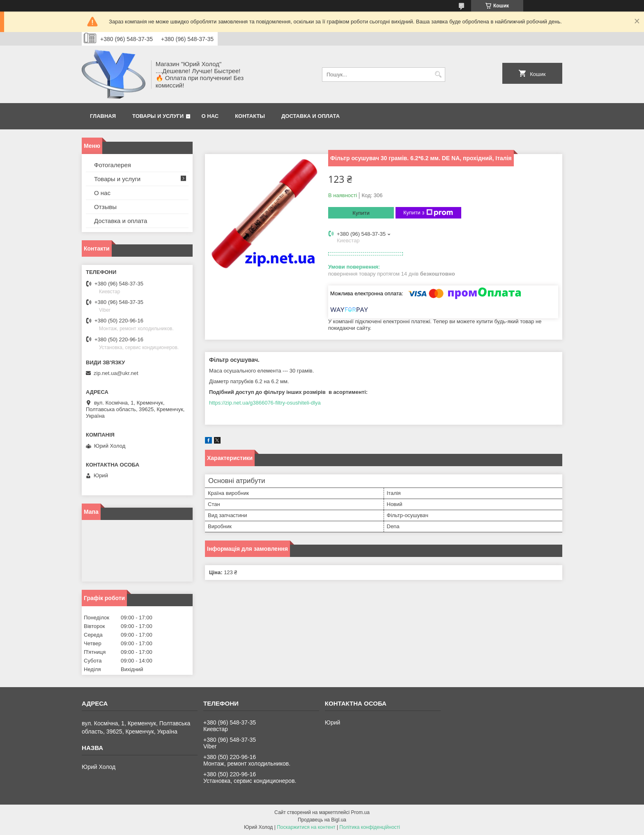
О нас (210, 116)
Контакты (250, 116)
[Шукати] (438, 75)
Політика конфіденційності (370, 827)
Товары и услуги (158, 116)
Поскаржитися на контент (306, 827)
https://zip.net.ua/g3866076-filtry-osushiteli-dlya (265, 403)
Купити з (428, 213)
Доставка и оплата (310, 116)
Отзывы (105, 207)
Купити (361, 213)
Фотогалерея (113, 165)
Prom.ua (360, 812)
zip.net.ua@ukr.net (116, 373)
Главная (103, 116)
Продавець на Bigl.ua (322, 820)
